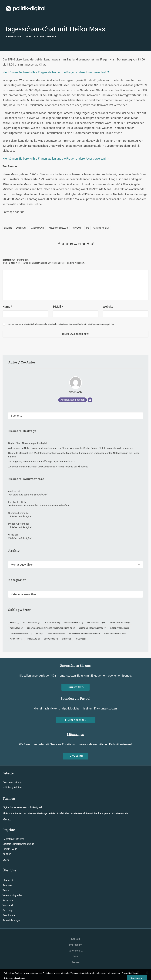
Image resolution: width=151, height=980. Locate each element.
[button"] (132, 973)
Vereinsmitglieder (12, 895)
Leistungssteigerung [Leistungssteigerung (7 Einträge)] (21, 634)
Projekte (9, 830)
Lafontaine (21, 228)
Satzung (7, 910)
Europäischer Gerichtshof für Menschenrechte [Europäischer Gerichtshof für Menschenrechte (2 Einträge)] (51, 628)
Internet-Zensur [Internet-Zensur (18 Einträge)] (120, 628)
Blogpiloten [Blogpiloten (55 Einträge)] (52, 623)
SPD (87, 228)
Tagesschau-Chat (101, 228)
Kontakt (75, 939)
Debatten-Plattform (13, 839)
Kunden (7, 854)
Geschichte (9, 915)
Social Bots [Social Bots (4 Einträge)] (51, 639)
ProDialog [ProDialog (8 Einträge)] (34, 639)
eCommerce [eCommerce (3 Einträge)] (16, 628)
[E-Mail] (90, 400)
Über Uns (9, 870)
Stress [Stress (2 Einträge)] (67, 639)
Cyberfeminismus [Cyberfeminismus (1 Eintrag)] (74, 623)
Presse (76, 962)
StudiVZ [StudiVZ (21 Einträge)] (81, 639)
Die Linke (8, 228)
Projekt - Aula (10, 849)
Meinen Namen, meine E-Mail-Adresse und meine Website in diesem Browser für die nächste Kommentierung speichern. (62, 324)
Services (7, 885)
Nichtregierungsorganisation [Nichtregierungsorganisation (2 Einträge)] (84, 634)
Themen (9, 798)
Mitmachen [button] (76, 756)
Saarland (77, 228)
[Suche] (75, 416)
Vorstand (8, 905)
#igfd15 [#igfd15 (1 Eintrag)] (14, 623)
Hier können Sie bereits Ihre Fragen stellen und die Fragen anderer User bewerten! (54, 72)
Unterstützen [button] (76, 687)
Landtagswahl (37, 228)
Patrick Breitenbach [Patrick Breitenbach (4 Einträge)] (115, 634)
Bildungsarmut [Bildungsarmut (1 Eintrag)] (32, 623)
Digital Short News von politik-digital (22, 807)
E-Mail (58, 307)
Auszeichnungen (12, 920)
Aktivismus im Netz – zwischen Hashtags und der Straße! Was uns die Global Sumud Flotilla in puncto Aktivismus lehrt (66, 813)
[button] (59, 244)
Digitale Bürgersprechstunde (18, 844)
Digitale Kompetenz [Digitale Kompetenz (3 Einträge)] (120, 623)
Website (108, 307)
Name (7, 307)
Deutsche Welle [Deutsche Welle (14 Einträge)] (96, 623)
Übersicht (8, 880)
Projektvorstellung (58, 228)
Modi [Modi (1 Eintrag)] (40, 634)
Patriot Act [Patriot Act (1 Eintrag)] (16, 639)
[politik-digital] (25, 9)
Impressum (76, 945)
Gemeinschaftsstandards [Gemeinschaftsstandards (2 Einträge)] (93, 628)
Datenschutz (75, 951)
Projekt (34, 37)
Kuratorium (9, 900)
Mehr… (7, 819)
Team (6, 890)
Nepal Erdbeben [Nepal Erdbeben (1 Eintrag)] (56, 634)
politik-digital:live (12, 787)
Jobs (75, 956)
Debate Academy (12, 783)
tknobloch (50, 37)
